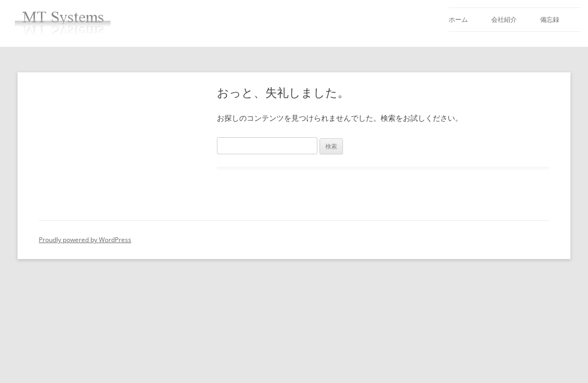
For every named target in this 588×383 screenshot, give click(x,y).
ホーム (458, 19)
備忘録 (550, 19)
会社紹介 (504, 19)
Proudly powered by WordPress (85, 240)
